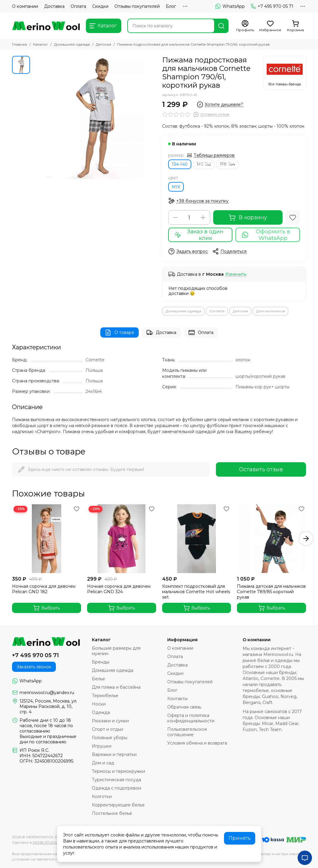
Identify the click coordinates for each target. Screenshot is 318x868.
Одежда (101, 712)
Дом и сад (103, 763)
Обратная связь (184, 707)
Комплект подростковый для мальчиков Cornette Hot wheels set (196, 592)
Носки (99, 704)
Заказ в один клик (199, 235)
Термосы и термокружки (118, 771)
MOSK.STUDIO (46, 842)
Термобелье (105, 696)
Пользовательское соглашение (187, 732)
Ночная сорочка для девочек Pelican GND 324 (119, 589)
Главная (20, 44)
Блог (171, 6)
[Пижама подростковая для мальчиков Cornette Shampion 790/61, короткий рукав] (95, 117)
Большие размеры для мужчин (116, 651)
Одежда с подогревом (117, 788)
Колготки (102, 797)
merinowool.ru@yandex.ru (47, 693)
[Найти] (221, 26)
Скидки (100, 6)
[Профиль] (245, 26)
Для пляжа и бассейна (116, 687)
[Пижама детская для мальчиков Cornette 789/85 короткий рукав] (271, 539)
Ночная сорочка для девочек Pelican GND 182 (44, 589)
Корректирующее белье (118, 805)
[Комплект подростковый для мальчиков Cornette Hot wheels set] (197, 539)
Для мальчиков (271, 311)
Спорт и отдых (108, 729)
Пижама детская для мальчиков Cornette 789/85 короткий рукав (271, 592)
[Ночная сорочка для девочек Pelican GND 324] (122, 539)
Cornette (217, 311)
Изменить (236, 274)
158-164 (227, 164)
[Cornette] (285, 73)
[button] (306, 539)
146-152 (204, 164)
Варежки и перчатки (114, 754)
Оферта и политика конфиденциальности (191, 718)
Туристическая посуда (117, 780)
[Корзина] (295, 26)
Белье (98, 679)
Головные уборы (110, 738)
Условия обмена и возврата (197, 743)
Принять (240, 838)
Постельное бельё (112, 813)
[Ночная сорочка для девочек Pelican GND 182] (47, 539)
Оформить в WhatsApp (266, 235)
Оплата (78, 6)
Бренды (101, 662)
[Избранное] (270, 26)
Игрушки (102, 746)
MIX (176, 187)
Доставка (54, 6)
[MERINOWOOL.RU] (46, 26)
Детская (103, 44)
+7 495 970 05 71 (272, 6)
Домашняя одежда (72, 44)
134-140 (180, 164)
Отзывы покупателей (137, 6)
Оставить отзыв (261, 469)
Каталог (41, 44)
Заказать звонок (34, 667)
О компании (25, 6)
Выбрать (46, 608)
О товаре (120, 332)
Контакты (177, 699)
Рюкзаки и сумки (110, 721)
